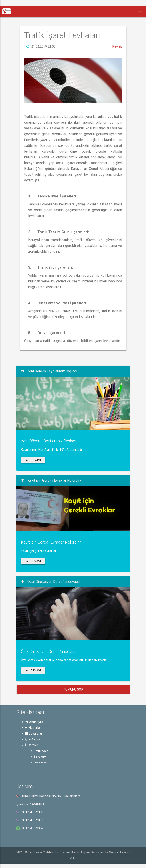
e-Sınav (33, 739)
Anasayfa (34, 722)
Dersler (32, 745)
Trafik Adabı (41, 751)
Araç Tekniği (42, 763)
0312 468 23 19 (33, 812)
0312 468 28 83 (33, 820)
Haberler (33, 728)
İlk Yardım (40, 757)
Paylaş (117, 59)
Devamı (33, 460)
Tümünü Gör (73, 690)
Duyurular (34, 733)
